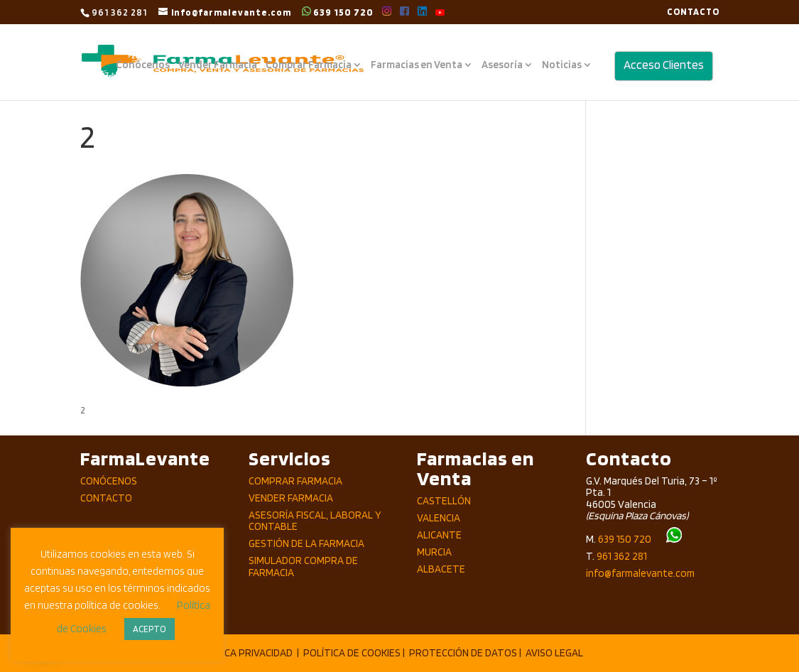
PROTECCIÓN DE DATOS (463, 653)
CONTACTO (693, 12)
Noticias (562, 65)
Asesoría (502, 65)
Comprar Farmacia (309, 65)
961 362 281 (622, 556)
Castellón (444, 501)
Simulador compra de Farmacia (303, 567)
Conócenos (143, 65)
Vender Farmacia (218, 65)
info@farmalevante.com (640, 573)
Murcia (434, 552)
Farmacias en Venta (417, 65)
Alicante (439, 535)
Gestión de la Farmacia (306, 543)
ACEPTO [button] (150, 629)
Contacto (106, 498)
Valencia (439, 518)
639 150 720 (338, 12)
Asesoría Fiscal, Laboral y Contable (315, 521)
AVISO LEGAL (554, 653)
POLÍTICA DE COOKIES (352, 653)
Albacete (441, 569)
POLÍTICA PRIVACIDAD (244, 653)
